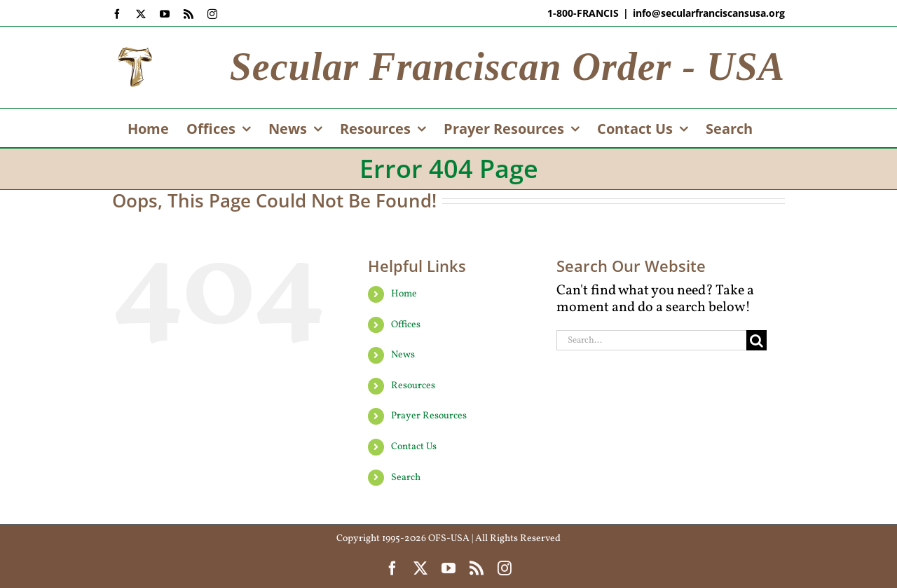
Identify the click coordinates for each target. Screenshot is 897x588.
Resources (413, 386)
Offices (406, 325)
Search (406, 478)
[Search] (756, 340)
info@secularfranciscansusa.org (709, 13)
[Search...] (651, 340)
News (403, 355)
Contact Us (414, 447)
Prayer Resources (429, 416)
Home (404, 294)
